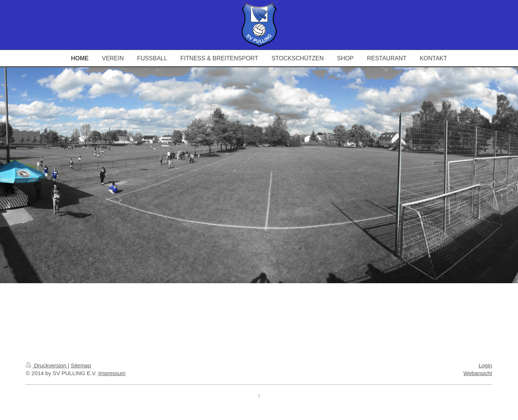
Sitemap (81, 365)
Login (485, 365)
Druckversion (47, 365)
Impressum (112, 373)
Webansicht (478, 373)
